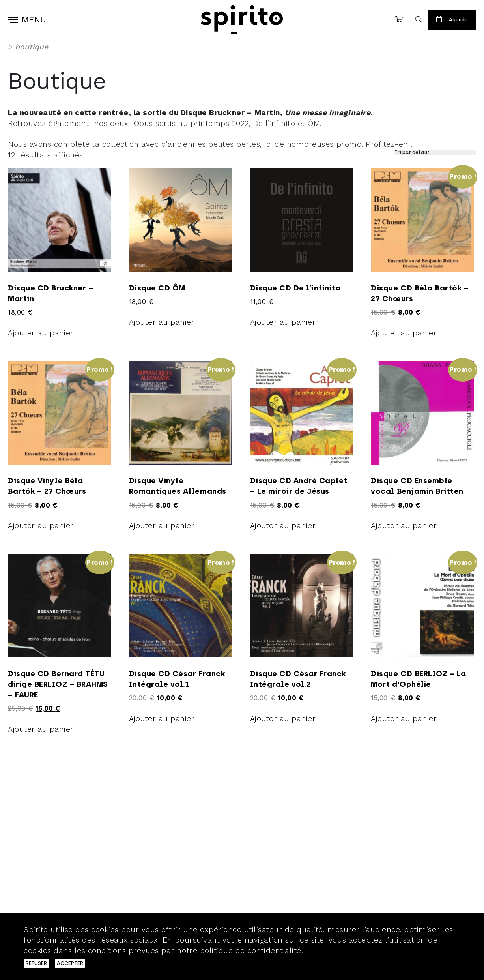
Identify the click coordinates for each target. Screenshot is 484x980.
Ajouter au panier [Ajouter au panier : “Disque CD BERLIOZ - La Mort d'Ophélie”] (404, 719)
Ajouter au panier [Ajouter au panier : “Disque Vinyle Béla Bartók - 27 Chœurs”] (41, 526)
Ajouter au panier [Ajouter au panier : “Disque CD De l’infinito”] (283, 322)
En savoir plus (332, 951)
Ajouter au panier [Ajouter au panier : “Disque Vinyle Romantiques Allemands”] (162, 526)
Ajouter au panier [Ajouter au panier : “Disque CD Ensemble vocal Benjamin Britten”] (404, 526)
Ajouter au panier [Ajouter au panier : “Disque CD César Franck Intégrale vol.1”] (162, 719)
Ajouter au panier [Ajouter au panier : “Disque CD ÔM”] (162, 322)
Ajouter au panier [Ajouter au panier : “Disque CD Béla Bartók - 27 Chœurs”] (404, 333)
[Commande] (435, 153)
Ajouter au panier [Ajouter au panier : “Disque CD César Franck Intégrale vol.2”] (283, 719)
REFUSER (36, 963)
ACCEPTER (70, 963)
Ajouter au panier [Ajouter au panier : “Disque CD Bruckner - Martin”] (41, 333)
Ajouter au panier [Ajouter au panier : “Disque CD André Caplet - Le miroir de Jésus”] (283, 526)
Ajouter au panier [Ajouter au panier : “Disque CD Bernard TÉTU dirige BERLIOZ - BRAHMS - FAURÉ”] (41, 729)
